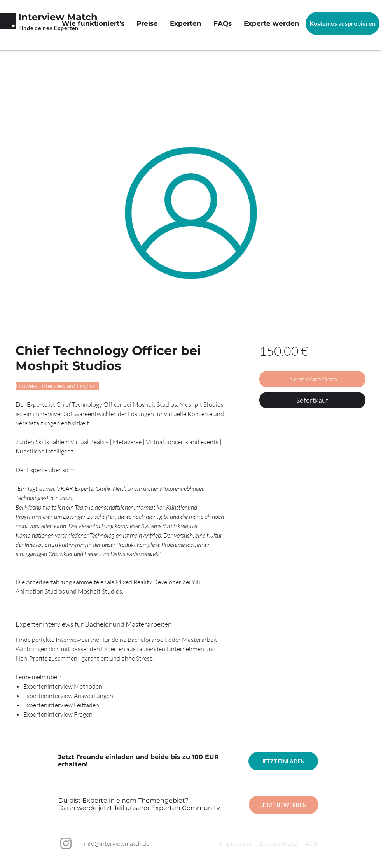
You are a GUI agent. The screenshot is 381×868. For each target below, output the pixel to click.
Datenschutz (282, 843)
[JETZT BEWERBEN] (284, 805)
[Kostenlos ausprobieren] (343, 24)
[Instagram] (66, 843)
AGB (311, 843)
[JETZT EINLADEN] (283, 761)
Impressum (236, 843)
